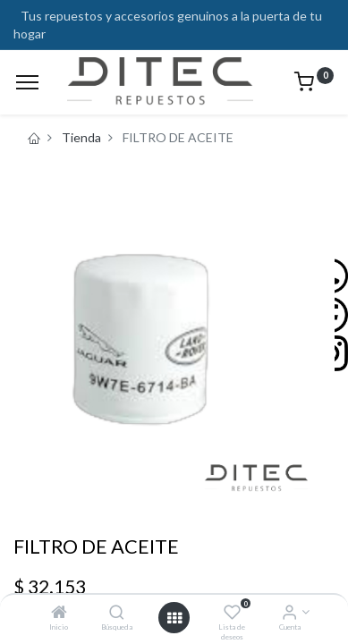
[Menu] (27, 82)
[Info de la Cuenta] (289, 613)
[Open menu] (174, 618)
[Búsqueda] (117, 613)
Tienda (81, 137)
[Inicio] (59, 613)
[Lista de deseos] (232, 613)
